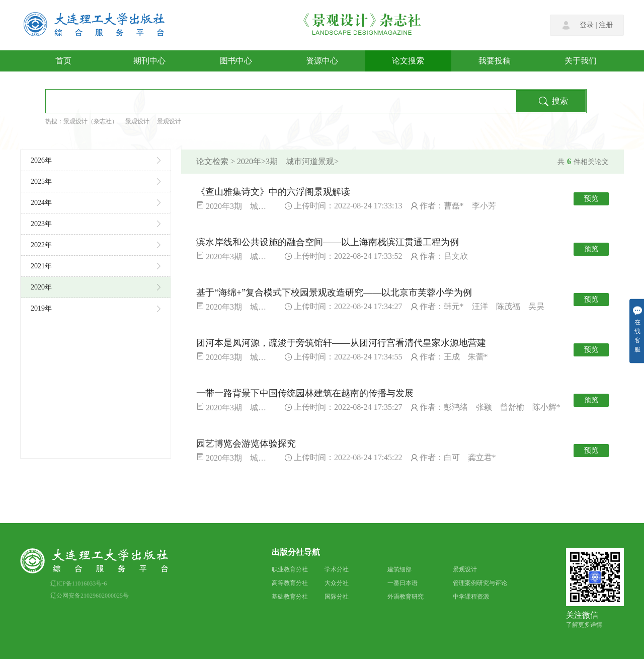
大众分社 (337, 583)
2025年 (96, 181)
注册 (606, 25)
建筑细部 (399, 569)
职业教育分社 (290, 569)
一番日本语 (403, 583)
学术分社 (337, 569)
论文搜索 (408, 61)
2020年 (96, 287)
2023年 (96, 224)
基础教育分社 (290, 597)
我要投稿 (495, 61)
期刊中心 (149, 61)
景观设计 (137, 121)
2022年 (96, 245)
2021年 (96, 266)
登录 (587, 25)
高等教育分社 (290, 583)
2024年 (96, 203)
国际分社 (337, 597)
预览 (591, 199)
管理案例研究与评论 (480, 583)
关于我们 (581, 61)
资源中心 (322, 61)
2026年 (96, 160)
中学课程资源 (471, 597)
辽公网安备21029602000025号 (90, 596)
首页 (63, 61)
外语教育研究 (406, 597)
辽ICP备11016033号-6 (78, 583)
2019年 (96, 308)
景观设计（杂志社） (91, 121)
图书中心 (236, 61)
